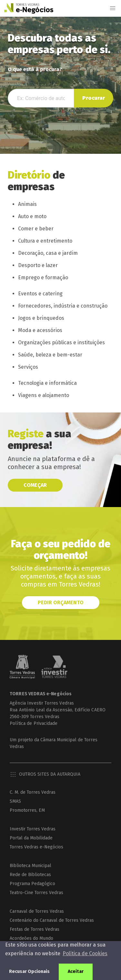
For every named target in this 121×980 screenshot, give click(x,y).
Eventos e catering (40, 294)
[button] (113, 8)
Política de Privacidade (34, 723)
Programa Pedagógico (32, 884)
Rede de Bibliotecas (30, 875)
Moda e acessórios (40, 330)
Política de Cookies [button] (85, 953)
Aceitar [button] (76, 971)
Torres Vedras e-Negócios (36, 847)
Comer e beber (36, 229)
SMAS (15, 801)
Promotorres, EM (27, 810)
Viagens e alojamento (44, 395)
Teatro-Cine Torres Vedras (36, 893)
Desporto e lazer (38, 265)
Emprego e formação (43, 277)
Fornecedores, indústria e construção (63, 306)
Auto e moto (32, 216)
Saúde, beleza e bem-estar (50, 355)
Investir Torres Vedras (33, 829)
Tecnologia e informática (47, 383)
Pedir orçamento (61, 602)
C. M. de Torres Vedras (33, 792)
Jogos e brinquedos (41, 318)
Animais (27, 204)
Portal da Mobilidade (31, 838)
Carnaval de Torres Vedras (37, 911)
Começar (35, 485)
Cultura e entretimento (45, 241)
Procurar (94, 98)
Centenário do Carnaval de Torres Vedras (52, 920)
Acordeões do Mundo (31, 938)
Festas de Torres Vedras (35, 929)
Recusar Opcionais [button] (29, 971)
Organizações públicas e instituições (61, 342)
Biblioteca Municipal (30, 866)
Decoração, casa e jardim (48, 253)
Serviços (28, 367)
